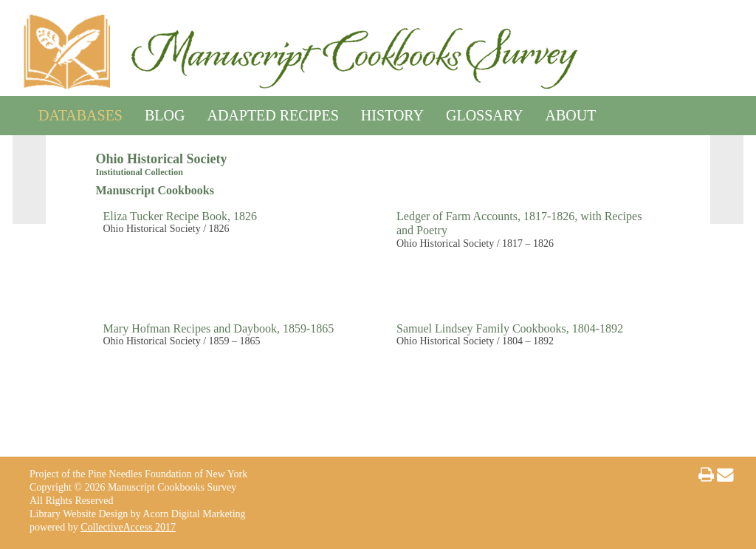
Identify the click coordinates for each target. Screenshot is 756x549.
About (571, 113)
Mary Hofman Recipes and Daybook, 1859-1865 (219, 328)
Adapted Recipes (272, 113)
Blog (165, 113)
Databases (80, 113)
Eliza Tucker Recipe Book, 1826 (180, 216)
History (392, 113)
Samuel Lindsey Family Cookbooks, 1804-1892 (510, 328)
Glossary (484, 113)
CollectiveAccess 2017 (128, 527)
